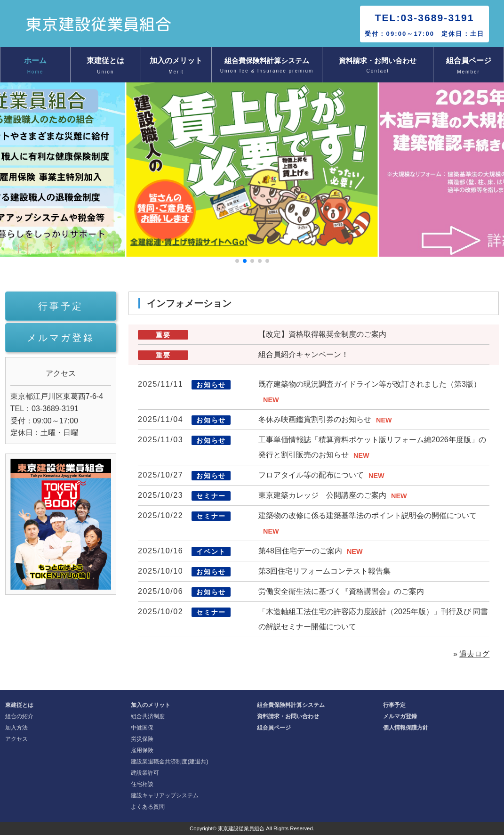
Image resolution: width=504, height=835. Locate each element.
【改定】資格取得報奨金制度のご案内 (322, 334)
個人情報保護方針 (406, 728)
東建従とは (106, 66)
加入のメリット (176, 66)
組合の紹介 (19, 716)
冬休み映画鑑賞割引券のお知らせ (315, 419)
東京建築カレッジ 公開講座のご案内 (322, 495)
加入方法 (16, 728)
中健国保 (142, 728)
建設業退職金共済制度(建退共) (169, 762)
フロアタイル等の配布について (311, 475)
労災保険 (142, 739)
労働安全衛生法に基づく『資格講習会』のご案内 (341, 591)
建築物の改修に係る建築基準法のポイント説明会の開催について (368, 515)
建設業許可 (145, 773)
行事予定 (61, 306)
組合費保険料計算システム (267, 66)
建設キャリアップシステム (165, 795)
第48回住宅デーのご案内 (300, 551)
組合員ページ (468, 66)
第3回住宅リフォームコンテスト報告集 (324, 571)
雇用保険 (142, 750)
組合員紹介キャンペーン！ (304, 354)
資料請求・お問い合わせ (378, 66)
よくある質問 (148, 807)
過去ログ (474, 654)
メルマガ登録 (61, 338)
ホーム (35, 66)
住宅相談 (142, 784)
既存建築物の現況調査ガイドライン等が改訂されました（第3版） (370, 384)
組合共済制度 (148, 716)
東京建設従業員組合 (241, 828)
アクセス (16, 739)
